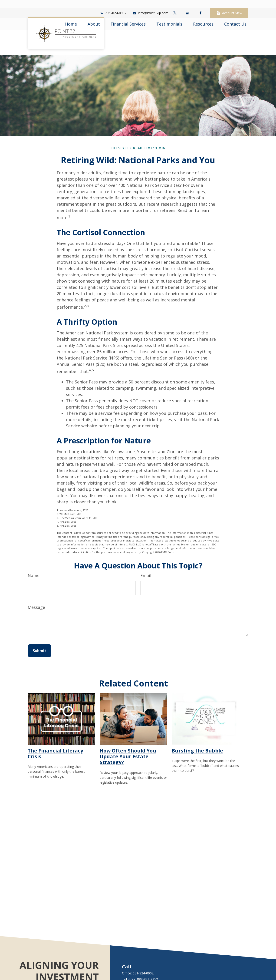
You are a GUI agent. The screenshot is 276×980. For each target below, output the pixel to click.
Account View (229, 5)
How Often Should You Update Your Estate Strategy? (128, 742)
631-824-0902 (113, 5)
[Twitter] (175, 5)
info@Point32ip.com (150, 5)
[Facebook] (200, 5)
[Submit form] (39, 637)
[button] (71, 16)
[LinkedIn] (188, 5)
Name (34, 561)
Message (36, 593)
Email (146, 561)
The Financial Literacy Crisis (55, 739)
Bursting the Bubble (197, 737)
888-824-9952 (148, 965)
